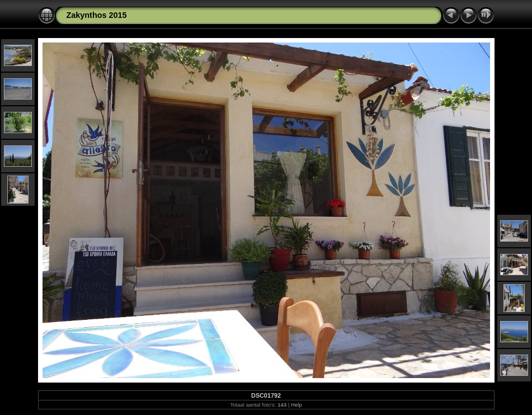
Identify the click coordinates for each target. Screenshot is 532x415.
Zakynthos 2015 (97, 15)
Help (296, 405)
